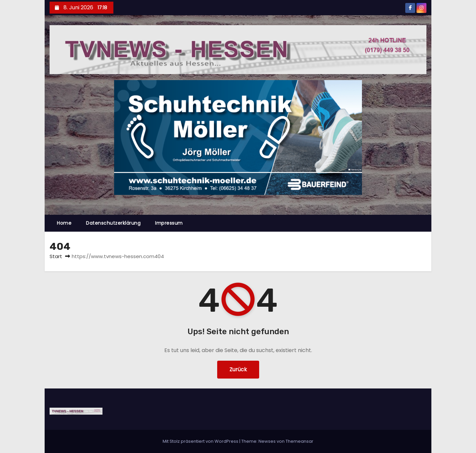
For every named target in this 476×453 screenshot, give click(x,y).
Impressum (169, 223)
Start (56, 256)
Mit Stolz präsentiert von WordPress (201, 441)
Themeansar (299, 441)
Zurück (238, 369)
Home (64, 223)
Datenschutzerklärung (113, 223)
